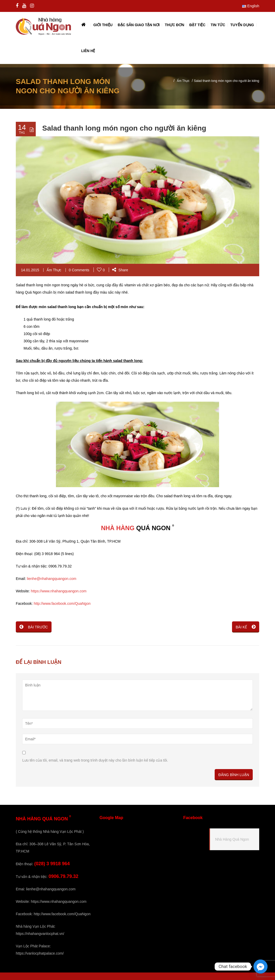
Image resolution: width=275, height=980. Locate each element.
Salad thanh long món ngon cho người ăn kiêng (124, 128)
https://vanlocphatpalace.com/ (40, 953)
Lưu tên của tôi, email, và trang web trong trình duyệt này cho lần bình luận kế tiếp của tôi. (95, 760)
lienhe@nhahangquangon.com (52, 579)
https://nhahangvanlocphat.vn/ (40, 934)
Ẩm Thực (183, 81)
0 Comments (79, 270)
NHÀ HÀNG (118, 528)
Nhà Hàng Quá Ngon (232, 839)
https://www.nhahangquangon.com (59, 591)
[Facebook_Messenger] (260, 967)
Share (120, 270)
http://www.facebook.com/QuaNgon (62, 603)
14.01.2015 (30, 270)
